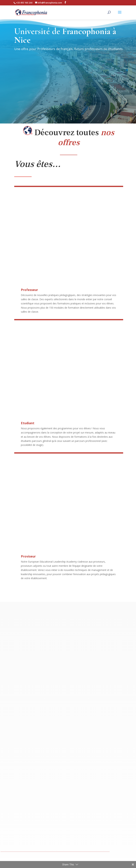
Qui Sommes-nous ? (56, 831)
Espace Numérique (107, 831)
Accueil (18, 831)
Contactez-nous (82, 831)
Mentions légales (57, 846)
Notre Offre (33, 831)
